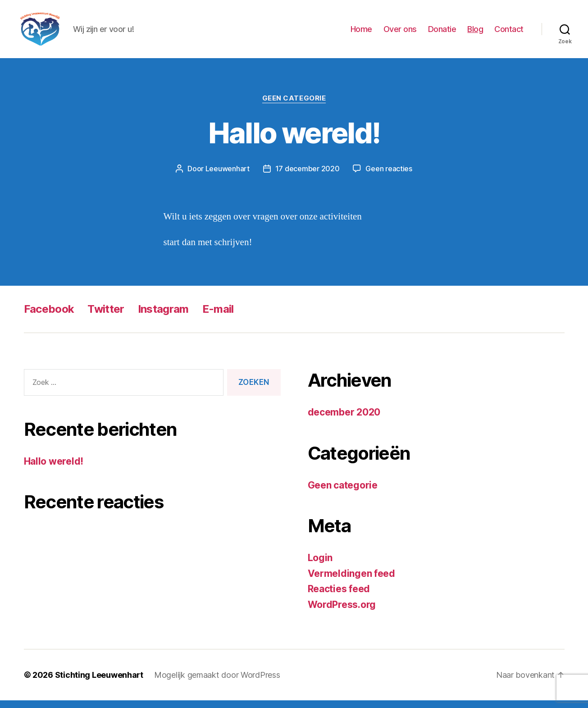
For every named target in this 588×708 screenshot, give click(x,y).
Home (361, 33)
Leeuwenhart (228, 176)
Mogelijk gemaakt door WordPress (217, 683)
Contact (509, 33)
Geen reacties (389, 176)
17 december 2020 (308, 176)
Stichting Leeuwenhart (99, 683)
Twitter (106, 317)
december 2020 (344, 420)
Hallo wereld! (294, 140)
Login (320, 565)
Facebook (49, 317)
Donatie (442, 33)
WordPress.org (342, 612)
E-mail (218, 317)
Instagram (163, 317)
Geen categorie (294, 106)
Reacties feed (339, 596)
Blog (475, 33)
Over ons (400, 33)
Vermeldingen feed (351, 581)
